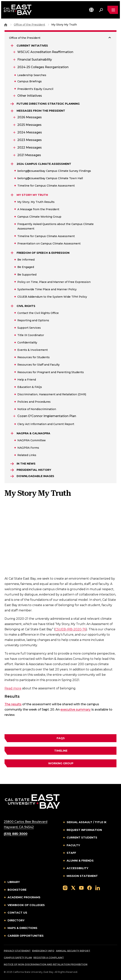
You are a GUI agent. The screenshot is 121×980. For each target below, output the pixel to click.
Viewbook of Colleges (26, 905)
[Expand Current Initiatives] (12, 46)
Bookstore (17, 890)
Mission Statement (82, 876)
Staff (71, 853)
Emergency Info (43, 951)
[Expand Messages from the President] (12, 111)
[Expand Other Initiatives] (14, 96)
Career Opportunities (26, 936)
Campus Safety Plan (18, 958)
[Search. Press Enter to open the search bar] (101, 10)
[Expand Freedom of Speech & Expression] (12, 253)
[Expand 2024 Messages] (14, 132)
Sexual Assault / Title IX (87, 822)
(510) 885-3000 (16, 834)
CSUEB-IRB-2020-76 (71, 629)
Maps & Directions (22, 928)
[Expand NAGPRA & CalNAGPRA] (12, 433)
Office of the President (29, 25)
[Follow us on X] (73, 888)
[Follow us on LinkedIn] (98, 888)
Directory (16, 920)
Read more (13, 688)
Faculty (73, 845)
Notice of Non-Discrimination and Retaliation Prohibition (46, 964)
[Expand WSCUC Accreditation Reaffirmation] (14, 52)
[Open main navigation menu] (113, 10)
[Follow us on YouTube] (81, 888)
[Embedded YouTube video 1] (60, 540)
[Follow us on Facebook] (89, 888)
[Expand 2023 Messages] (14, 140)
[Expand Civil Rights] (12, 306)
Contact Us (17, 913)
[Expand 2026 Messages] (14, 117)
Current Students (82, 838)
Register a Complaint (49, 958)
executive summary (76, 710)
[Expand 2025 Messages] (14, 125)
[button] (91, 10)
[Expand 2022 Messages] (14, 148)
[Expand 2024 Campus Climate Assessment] (12, 164)
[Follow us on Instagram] (65, 888)
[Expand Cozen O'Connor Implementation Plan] (14, 416)
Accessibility (77, 868)
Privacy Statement (17, 951)
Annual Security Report (73, 951)
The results (13, 704)
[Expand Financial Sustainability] (14, 60)
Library (14, 882)
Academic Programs (24, 897)
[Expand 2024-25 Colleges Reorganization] (14, 67)
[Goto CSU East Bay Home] (6, 25)
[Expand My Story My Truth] (12, 195)
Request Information (84, 830)
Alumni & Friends (80, 861)
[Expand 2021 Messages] (14, 155)
